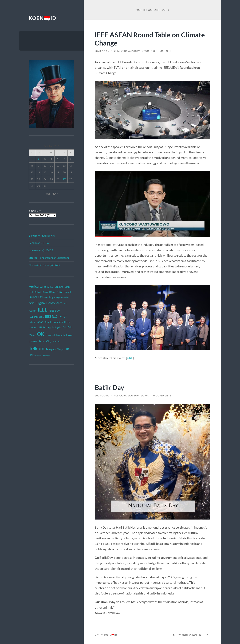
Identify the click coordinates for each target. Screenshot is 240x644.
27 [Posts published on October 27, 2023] (64, 179)
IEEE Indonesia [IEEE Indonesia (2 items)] (36, 317)
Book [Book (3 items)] (52, 292)
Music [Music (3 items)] (32, 335)
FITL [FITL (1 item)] (66, 303)
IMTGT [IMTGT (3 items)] (63, 317)
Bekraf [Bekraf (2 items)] (38, 292)
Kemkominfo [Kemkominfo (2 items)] (56, 322)
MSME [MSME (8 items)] (68, 327)
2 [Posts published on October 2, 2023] (38, 159)
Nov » (55, 194)
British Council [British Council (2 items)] (64, 292)
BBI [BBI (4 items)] (31, 292)
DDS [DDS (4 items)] (32, 303)
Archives (35, 211)
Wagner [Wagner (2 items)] (47, 355)
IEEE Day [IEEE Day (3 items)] (54, 310)
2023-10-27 (102, 51)
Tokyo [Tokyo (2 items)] (60, 349)
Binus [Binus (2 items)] (45, 292)
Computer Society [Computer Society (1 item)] (62, 297)
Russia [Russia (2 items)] (69, 335)
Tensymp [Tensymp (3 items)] (51, 349)
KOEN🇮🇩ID (42, 18)
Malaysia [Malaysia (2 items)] (57, 327)
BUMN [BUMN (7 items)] (34, 297)
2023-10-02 (102, 396)
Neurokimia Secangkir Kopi (44, 265)
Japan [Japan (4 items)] (40, 322)
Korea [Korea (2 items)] (67, 322)
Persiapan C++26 (39, 243)
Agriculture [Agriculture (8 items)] (37, 286)
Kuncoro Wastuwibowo (131, 51)
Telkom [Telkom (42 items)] (37, 348)
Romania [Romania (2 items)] (60, 335)
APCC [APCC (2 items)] (50, 287)
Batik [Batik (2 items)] (67, 287)
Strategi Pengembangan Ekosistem (49, 258)
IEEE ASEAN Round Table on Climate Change (150, 39)
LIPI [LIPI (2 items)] (40, 327)
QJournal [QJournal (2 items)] (50, 335)
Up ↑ (207, 635)
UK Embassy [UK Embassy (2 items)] (35, 355)
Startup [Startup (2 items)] (56, 342)
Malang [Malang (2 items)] (47, 327)
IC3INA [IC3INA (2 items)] (33, 311)
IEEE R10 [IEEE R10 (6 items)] (51, 316)
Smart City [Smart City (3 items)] (45, 341)
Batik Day (109, 387)
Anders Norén (191, 635)
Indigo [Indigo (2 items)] (32, 322)
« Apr (47, 194)
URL (130, 358)
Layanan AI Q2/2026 (41, 250)
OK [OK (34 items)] (41, 334)
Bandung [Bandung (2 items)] (59, 287)
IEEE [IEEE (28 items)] (43, 310)
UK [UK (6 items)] (67, 349)
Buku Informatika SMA (42, 236)
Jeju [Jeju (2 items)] (47, 322)
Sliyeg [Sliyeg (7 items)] (33, 341)
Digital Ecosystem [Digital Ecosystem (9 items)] (49, 303)
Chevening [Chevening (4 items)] (46, 297)
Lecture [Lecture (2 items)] (33, 327)
